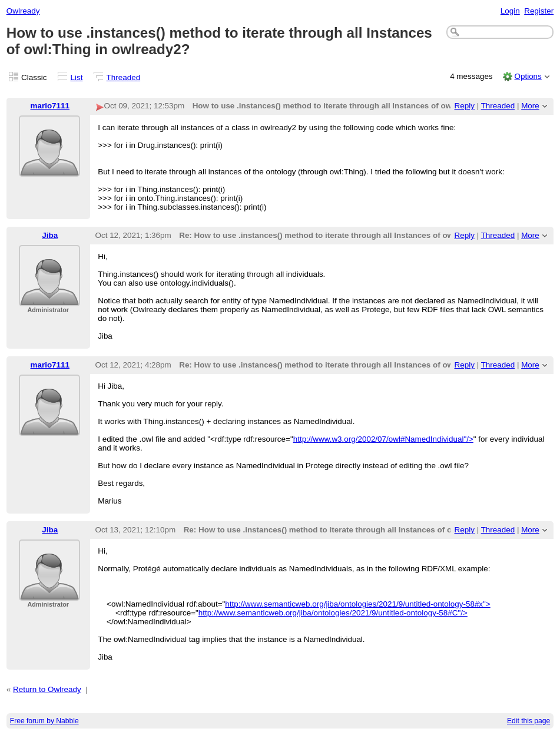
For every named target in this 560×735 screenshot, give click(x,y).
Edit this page (528, 721)
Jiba (50, 235)
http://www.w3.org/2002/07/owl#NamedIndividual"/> (383, 439)
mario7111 (50, 106)
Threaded (124, 77)
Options (528, 76)
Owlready (23, 11)
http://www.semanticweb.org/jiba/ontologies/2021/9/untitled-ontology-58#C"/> (333, 613)
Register (539, 11)
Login (510, 11)
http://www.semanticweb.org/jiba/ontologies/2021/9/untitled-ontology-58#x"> (357, 604)
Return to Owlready (47, 689)
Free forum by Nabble (44, 721)
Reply (465, 106)
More (530, 106)
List (77, 77)
